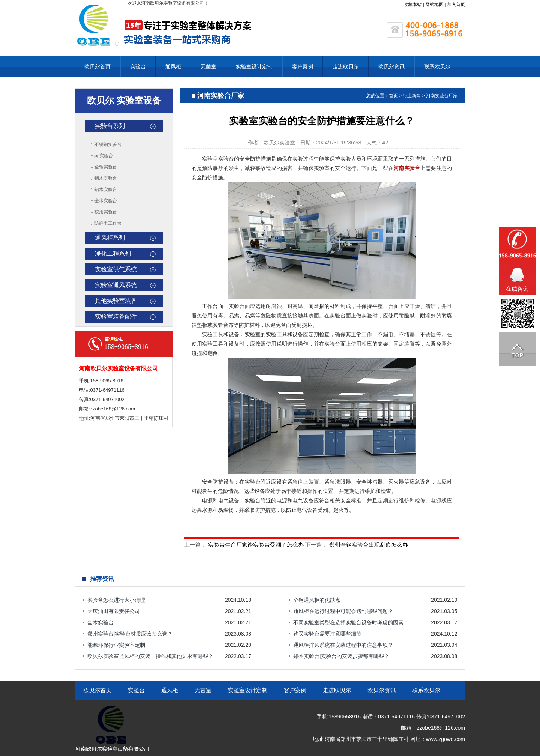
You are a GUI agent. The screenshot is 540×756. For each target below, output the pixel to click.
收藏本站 (412, 5)
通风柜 (173, 66)
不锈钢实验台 (108, 144)
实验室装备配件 (116, 316)
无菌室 (208, 66)
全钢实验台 (106, 167)
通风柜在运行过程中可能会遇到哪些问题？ (343, 611)
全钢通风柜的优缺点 (317, 600)
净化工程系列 (113, 253)
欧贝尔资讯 (391, 66)
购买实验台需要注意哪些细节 (327, 634)
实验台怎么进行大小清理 (116, 600)
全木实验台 (106, 201)
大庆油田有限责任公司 (114, 611)
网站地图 (434, 5)
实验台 (138, 66)
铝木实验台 (106, 189)
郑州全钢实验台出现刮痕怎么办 (369, 545)
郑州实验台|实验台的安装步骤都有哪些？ (341, 656)
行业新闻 (412, 96)
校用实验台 (106, 212)
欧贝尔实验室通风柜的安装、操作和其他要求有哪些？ (150, 656)
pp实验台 (104, 156)
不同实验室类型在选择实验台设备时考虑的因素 (348, 622)
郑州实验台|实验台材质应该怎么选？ (130, 634)
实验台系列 (110, 126)
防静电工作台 (108, 223)
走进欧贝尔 (346, 66)
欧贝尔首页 (97, 66)
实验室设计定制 (254, 66)
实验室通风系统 (116, 285)
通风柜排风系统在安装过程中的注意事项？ (343, 645)
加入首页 (456, 5)
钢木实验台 (106, 178)
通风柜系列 (110, 238)
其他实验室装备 (116, 301)
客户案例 (303, 66)
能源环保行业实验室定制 (116, 645)
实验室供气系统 (116, 269)
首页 (393, 96)
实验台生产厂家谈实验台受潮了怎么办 (256, 545)
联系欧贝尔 (437, 66)
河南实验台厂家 (442, 96)
